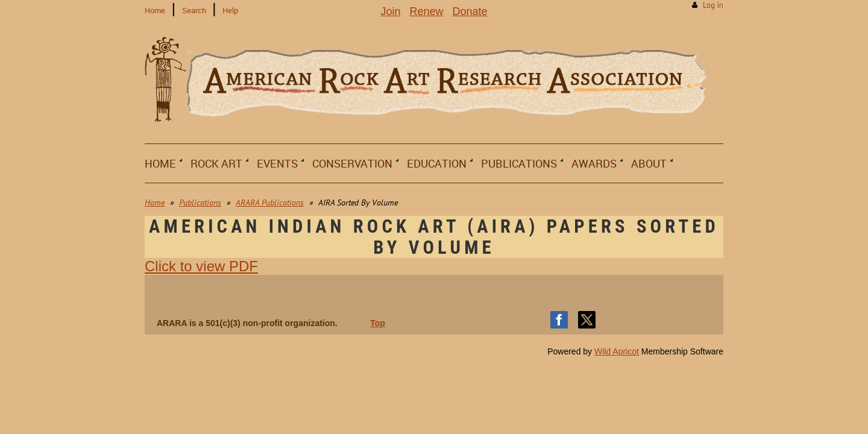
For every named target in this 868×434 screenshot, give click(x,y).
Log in (713, 5)
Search (194, 10)
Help (230, 10)
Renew (426, 11)
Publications (200, 203)
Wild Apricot (617, 351)
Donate (470, 11)
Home (155, 10)
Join (390, 11)
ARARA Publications (270, 203)
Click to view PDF (201, 266)
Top (378, 323)
